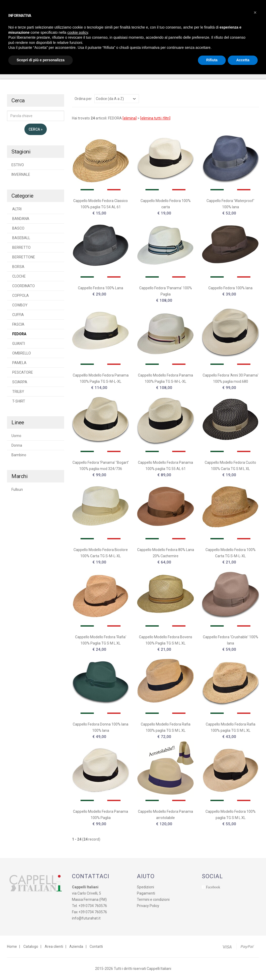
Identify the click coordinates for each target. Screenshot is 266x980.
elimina (130, 119)
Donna (17, 446)
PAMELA (19, 363)
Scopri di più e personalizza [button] (41, 60)
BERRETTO (21, 248)
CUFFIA (18, 315)
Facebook (213, 888)
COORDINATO (23, 286)
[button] (255, 12)
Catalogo (31, 947)
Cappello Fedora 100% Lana (101, 288)
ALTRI (16, 210)
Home (12, 947)
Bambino (19, 455)
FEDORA (19, 334)
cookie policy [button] (78, 32)
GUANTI (18, 344)
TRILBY (18, 392)
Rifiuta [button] (212, 60)
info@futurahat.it (86, 919)
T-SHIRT (18, 402)
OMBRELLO (21, 354)
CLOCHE (19, 277)
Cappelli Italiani (159, 969)
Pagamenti (146, 894)
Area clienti (53, 947)
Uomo (16, 436)
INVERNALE (21, 175)
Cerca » (36, 130)
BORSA (18, 267)
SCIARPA (19, 382)
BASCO (18, 229)
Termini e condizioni (153, 900)
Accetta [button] (243, 60)
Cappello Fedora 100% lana (230, 288)
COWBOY (19, 306)
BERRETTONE (23, 258)
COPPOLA (20, 296)
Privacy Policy (148, 906)
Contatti (95, 947)
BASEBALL (21, 238)
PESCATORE (22, 373)
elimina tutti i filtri (155, 119)
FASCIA (18, 325)
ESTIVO (18, 165)
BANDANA (20, 219)
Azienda (76, 947)
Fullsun (17, 490)
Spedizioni (145, 888)
